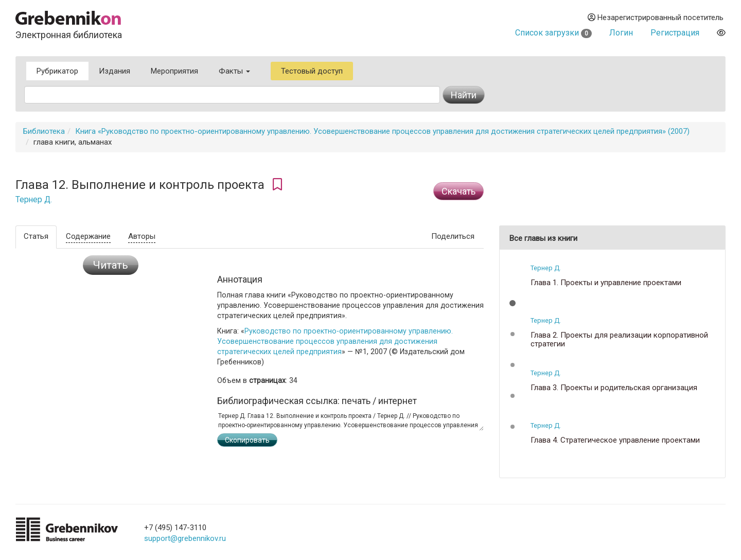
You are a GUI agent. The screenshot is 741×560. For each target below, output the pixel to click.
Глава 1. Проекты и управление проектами (606, 283)
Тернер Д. (34, 200)
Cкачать (458, 191)
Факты (234, 71)
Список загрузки (553, 33)
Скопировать (247, 440)
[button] (513, 303)
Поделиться (453, 236)
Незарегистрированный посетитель (656, 17)
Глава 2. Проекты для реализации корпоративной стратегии (619, 339)
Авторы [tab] (142, 236)
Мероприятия (174, 71)
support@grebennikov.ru (185, 538)
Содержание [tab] (88, 236)
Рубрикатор (57, 71)
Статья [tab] (36, 236)
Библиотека (44, 131)
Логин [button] (621, 33)
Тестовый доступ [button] (312, 71)
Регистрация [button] (675, 33)
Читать (111, 265)
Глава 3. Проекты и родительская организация (614, 388)
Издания (114, 71)
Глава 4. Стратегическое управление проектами (615, 440)
